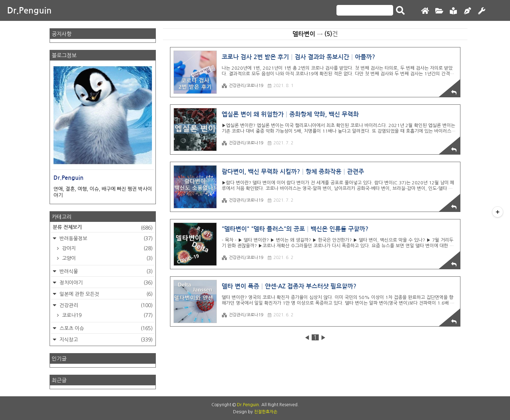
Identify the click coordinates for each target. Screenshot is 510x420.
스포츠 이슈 (105, 328)
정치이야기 (105, 283)
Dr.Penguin (29, 11)
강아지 (107, 248)
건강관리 (105, 305)
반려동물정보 (105, 238)
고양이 (107, 258)
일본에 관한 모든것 (105, 294)
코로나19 (107, 315)
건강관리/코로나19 (242, 86)
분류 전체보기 (103, 228)
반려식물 (105, 271)
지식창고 (105, 340)
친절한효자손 (266, 412)
